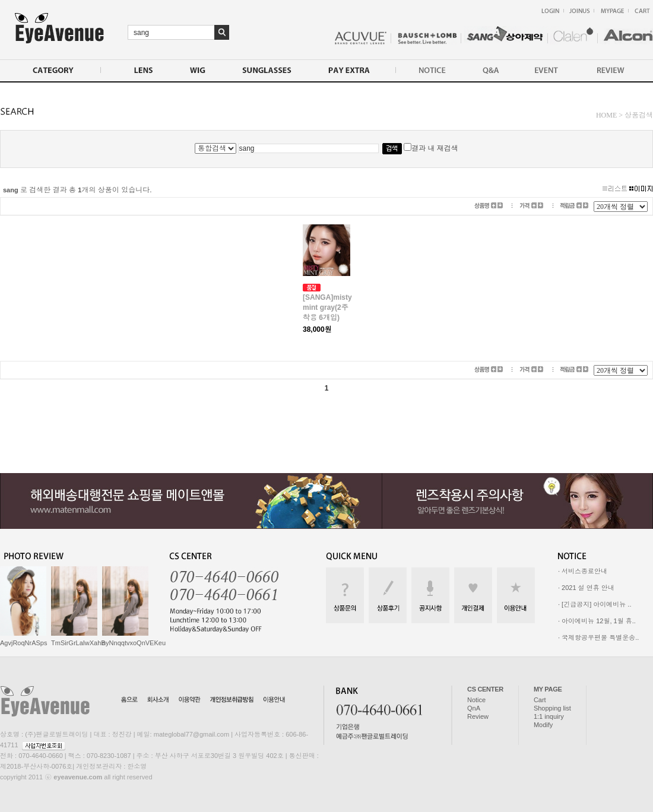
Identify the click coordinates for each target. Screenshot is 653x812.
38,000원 (317, 329)
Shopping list (552, 708)
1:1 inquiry (549, 716)
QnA (474, 708)
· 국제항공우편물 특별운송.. (598, 637)
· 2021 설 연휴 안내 (586, 588)
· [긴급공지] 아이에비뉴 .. (595, 604)
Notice (476, 700)
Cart (540, 700)
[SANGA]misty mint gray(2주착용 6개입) (327, 307)
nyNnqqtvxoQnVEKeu (134, 643)
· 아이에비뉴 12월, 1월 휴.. (597, 621)
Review (478, 716)
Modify (543, 725)
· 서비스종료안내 (583, 571)
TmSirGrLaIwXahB (78, 643)
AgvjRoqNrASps (23, 643)
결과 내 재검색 (431, 148)
